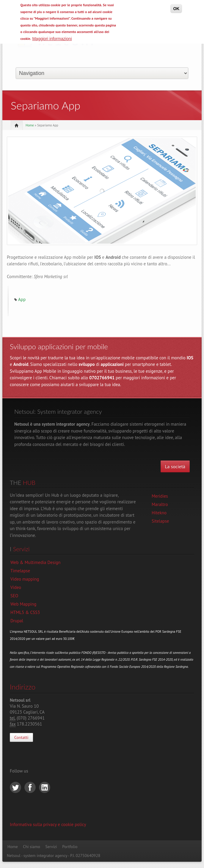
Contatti (21, 737)
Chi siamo (32, 847)
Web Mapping (23, 604)
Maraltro (160, 504)
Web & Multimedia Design (36, 562)
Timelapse (20, 571)
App (22, 299)
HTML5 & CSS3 (25, 612)
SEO (14, 596)
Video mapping (25, 579)
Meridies (160, 496)
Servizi (51, 847)
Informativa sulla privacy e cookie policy (48, 824)
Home (30, 125)
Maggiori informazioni (52, 39)
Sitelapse (160, 521)
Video (16, 587)
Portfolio (70, 847)
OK (176, 9)
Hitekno (159, 513)
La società (175, 466)
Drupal (17, 621)
